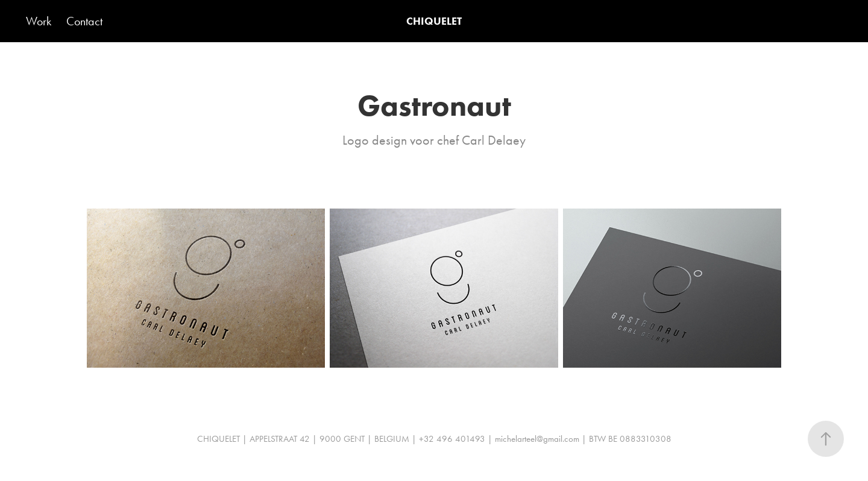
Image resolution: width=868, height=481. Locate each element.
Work (39, 21)
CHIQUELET (434, 21)
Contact (84, 21)
